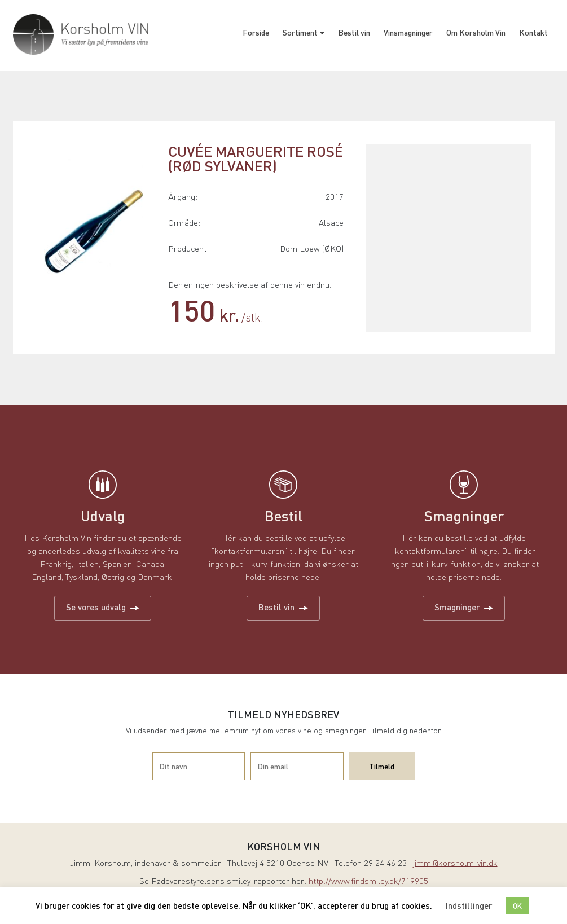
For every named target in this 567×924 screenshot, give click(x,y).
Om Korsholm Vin (476, 32)
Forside (256, 32)
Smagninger (464, 607)
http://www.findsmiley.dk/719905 (368, 882)
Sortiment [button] (300, 32)
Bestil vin (354, 32)
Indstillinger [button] (469, 905)
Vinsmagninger (408, 32)
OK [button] (517, 906)
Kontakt (533, 32)
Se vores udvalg (103, 607)
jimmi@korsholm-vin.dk (455, 864)
